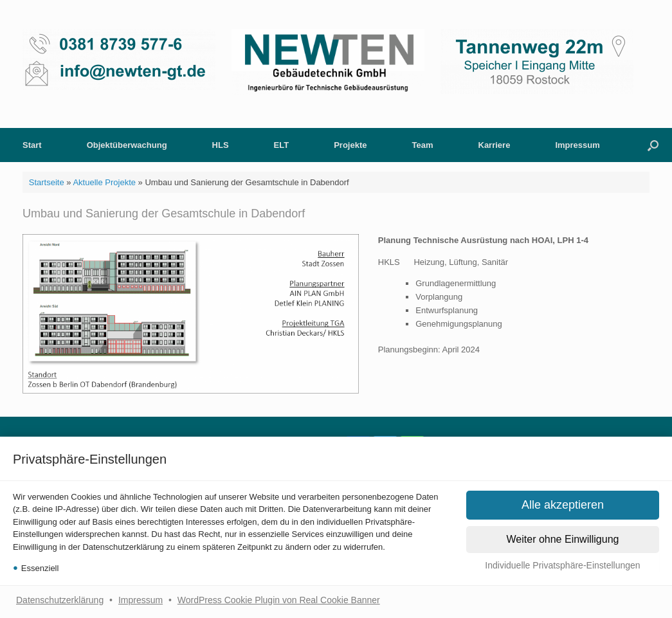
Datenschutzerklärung (60, 600)
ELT (282, 145)
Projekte (350, 145)
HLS (221, 145)
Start (32, 145)
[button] (563, 566)
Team (423, 145)
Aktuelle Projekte (104, 182)
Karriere (495, 145)
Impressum (141, 600)
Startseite (47, 182)
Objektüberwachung (127, 145)
